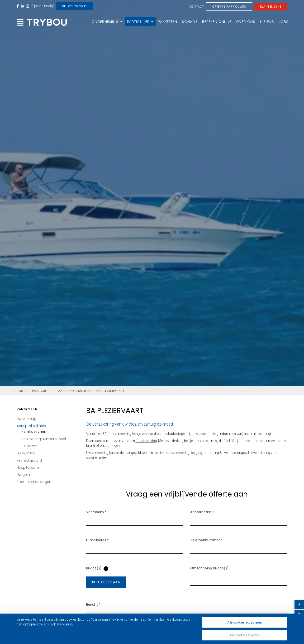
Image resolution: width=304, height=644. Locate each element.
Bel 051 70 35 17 (74, 6)
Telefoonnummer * (206, 546)
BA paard (29, 446)
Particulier (140, 22)
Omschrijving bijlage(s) (209, 574)
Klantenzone (271, 7)
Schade (190, 22)
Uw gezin (24, 475)
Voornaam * (96, 518)
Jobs (284, 22)
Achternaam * (202, 518)
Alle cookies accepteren (245, 622)
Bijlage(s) (94, 574)
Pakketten (168, 22)
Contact (197, 7)
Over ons (246, 22)
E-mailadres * (97, 546)
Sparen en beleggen (34, 482)
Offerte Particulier (229, 7)
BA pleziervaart (111, 391)
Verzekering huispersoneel (44, 439)
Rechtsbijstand (29, 460)
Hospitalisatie (28, 467)
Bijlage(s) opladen (106, 588)
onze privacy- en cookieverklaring (48, 624)
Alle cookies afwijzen (245, 635)
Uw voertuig (26, 419)
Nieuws (267, 22)
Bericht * (93, 610)
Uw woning (26, 453)
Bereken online (217, 22)
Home (21, 391)
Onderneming (107, 22)
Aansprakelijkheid (74, 391)
